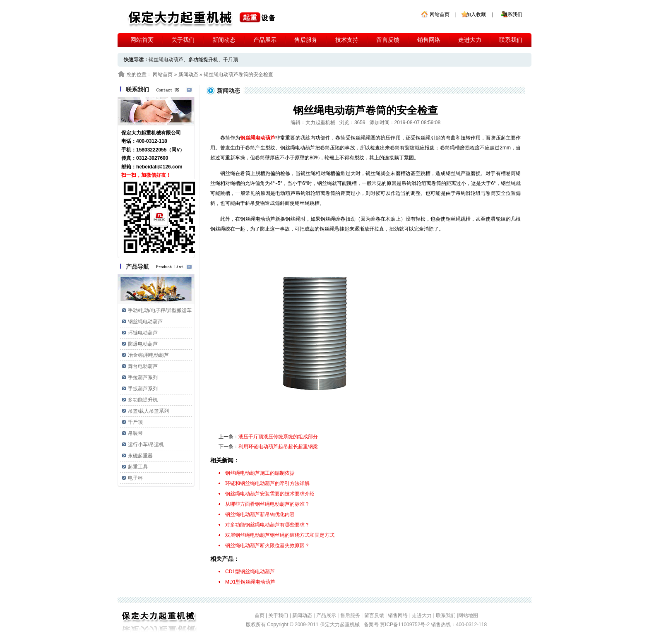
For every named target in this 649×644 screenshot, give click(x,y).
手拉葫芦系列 (143, 377)
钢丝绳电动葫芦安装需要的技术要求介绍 (270, 494)
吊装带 (135, 433)
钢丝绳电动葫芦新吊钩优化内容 (260, 514)
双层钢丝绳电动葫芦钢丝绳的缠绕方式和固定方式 (280, 535)
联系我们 (512, 14)
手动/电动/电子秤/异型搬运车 (160, 310)
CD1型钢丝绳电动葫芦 (250, 572)
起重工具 (138, 467)
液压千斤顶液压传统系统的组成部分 (278, 437)
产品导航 (137, 267)
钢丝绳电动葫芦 (145, 322)
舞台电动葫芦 (143, 366)
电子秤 (135, 478)
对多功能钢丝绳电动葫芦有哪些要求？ (267, 525)
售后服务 (306, 40)
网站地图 (468, 615)
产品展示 (265, 40)
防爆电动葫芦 (143, 344)
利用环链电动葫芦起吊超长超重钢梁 (278, 447)
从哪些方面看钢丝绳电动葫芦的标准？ (267, 504)
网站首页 (440, 14)
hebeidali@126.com (159, 167)
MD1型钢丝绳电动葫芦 (250, 582)
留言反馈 (388, 40)
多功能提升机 (203, 60)
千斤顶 (231, 60)
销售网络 (429, 40)
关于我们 (183, 40)
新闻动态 (224, 40)
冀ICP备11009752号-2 (405, 625)
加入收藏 (476, 14)
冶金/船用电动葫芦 (148, 355)
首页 (260, 615)
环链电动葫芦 (143, 333)
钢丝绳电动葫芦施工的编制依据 (260, 473)
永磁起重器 (140, 456)
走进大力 (470, 40)
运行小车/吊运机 (146, 445)
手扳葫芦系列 (143, 389)
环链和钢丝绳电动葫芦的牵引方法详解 (267, 483)
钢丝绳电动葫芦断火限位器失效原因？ (267, 545)
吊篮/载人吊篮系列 (148, 411)
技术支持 (347, 40)
